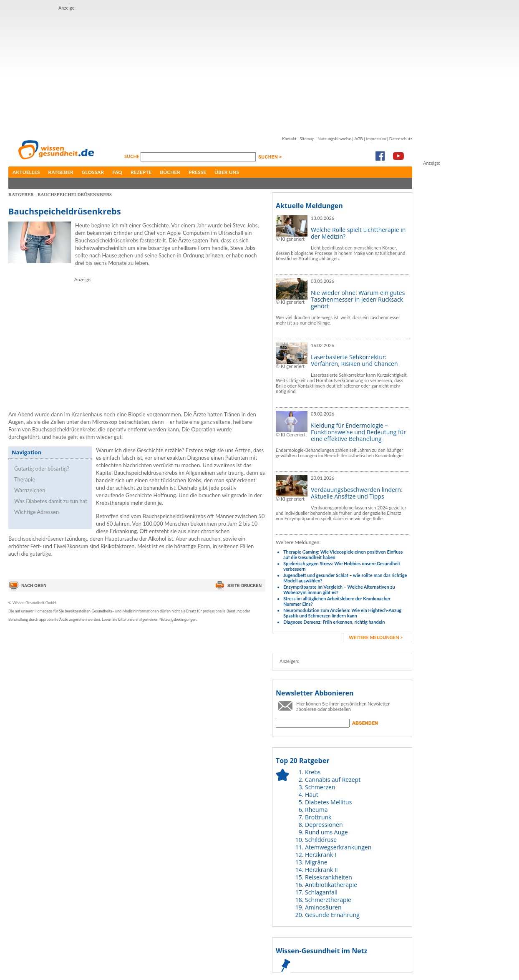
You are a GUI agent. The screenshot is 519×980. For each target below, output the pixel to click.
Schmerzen (320, 787)
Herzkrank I (321, 855)
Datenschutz (401, 139)
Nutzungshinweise (334, 139)
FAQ (117, 172)
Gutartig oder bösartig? (42, 469)
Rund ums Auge (326, 832)
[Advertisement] (189, 70)
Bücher (170, 172)
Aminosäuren (323, 907)
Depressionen (324, 825)
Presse (197, 172)
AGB (358, 139)
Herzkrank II (321, 870)
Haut (312, 795)
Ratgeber (61, 172)
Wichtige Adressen (37, 512)
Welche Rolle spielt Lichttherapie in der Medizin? (358, 233)
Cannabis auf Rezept (333, 780)
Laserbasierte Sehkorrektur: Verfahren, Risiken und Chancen (354, 360)
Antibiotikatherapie (331, 885)
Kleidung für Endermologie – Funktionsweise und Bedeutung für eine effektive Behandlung (358, 432)
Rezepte (141, 172)
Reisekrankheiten (329, 877)
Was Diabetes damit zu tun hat (51, 501)
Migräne (316, 862)
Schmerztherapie (328, 900)
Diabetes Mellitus (328, 802)
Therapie (25, 479)
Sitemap (307, 139)
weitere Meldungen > (376, 637)
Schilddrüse (321, 840)
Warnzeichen (30, 490)
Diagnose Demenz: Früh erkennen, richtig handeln (334, 622)
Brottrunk (318, 817)
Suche (132, 156)
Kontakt (289, 139)
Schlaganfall (321, 892)
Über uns (227, 172)
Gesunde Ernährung (332, 915)
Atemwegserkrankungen (338, 847)
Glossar (93, 172)
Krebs (313, 772)
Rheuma (316, 810)
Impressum (376, 139)
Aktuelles (26, 172)
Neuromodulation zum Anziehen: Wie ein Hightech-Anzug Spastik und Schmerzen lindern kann (342, 613)
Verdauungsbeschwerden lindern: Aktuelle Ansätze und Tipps (357, 493)
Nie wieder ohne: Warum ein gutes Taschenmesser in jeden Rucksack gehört (358, 299)
